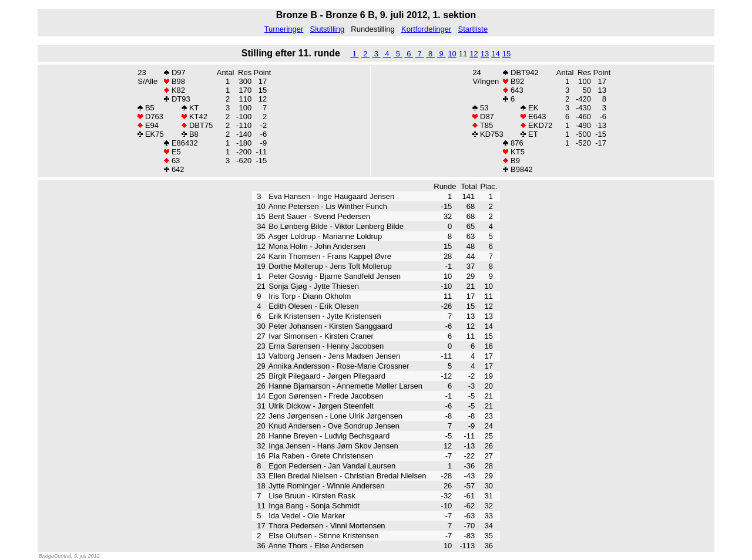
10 (452, 54)
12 (474, 54)
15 (506, 54)
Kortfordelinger (426, 29)
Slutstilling (328, 29)
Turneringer (284, 29)
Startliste (473, 29)
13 (485, 54)
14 (495, 54)
